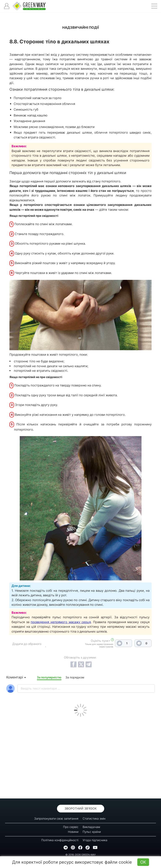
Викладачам (91, 827)
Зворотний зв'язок (81, 808)
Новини (73, 832)
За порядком (75, 677)
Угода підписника (95, 840)
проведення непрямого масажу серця (61, 622)
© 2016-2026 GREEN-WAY (81, 855)
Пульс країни (92, 832)
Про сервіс (71, 827)
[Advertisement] (80, 757)
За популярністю (49, 677)
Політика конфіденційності (60, 840)
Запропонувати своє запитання (56, 818)
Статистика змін (94, 818)
